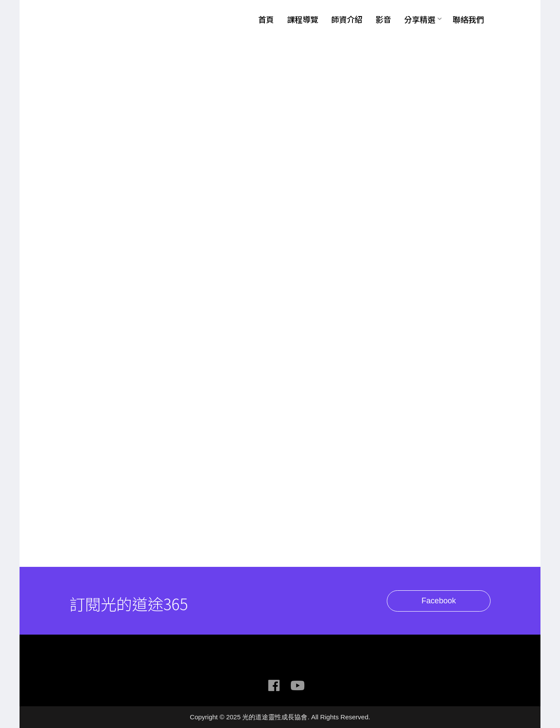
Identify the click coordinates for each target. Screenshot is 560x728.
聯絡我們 (468, 19)
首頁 (266, 19)
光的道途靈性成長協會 (124, 19)
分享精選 (420, 19)
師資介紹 (347, 19)
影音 (383, 19)
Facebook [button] (447, 601)
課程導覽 (303, 19)
